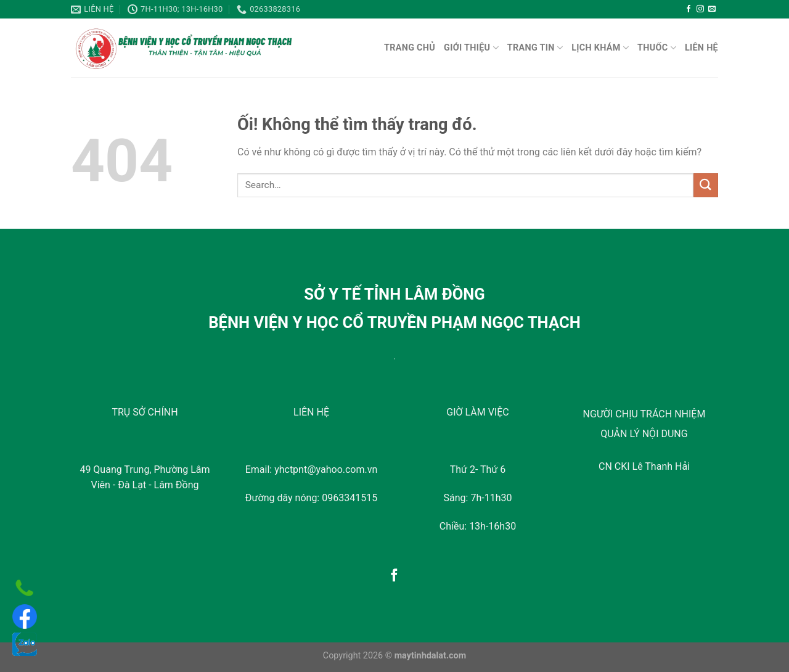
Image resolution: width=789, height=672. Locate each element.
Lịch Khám (600, 48)
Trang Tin (535, 48)
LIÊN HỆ (701, 48)
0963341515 (350, 498)
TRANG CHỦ (410, 48)
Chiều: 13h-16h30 (478, 526)
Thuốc (657, 48)
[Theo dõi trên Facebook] (689, 9)
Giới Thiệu (471, 48)
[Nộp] (706, 185)
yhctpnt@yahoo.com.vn (326, 469)
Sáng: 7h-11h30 (478, 498)
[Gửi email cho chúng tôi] (712, 9)
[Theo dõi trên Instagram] (700, 9)
